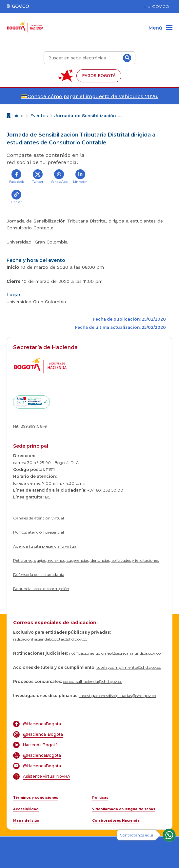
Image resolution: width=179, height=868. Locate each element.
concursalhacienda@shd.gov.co (93, 681)
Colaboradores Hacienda (116, 821)
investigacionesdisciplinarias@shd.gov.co (118, 696)
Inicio (15, 116)
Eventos (39, 116)
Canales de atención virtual (39, 518)
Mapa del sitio (26, 821)
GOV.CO (161, 6)
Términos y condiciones (36, 798)
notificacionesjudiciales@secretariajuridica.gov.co (115, 653)
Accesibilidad (26, 809)
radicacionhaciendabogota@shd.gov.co (50, 639)
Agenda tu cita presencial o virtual (45, 546)
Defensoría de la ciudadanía (39, 574)
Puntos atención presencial (39, 532)
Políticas (100, 798)
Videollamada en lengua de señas (124, 809)
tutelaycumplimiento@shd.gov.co (129, 667)
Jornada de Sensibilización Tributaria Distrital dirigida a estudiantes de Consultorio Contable (89, 116)
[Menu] (160, 28)
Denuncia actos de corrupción (41, 589)
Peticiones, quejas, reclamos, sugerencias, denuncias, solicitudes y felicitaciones (86, 560)
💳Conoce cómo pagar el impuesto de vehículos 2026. (90, 96)
